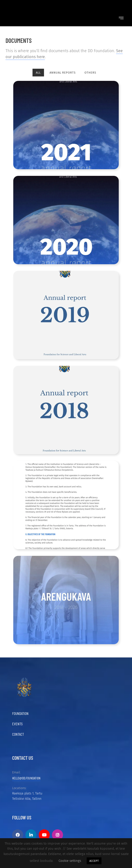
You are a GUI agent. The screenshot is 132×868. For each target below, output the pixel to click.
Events (17, 724)
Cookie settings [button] (70, 861)
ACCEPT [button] (94, 861)
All (38, 73)
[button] (121, 18)
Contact (18, 734)
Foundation (20, 713)
